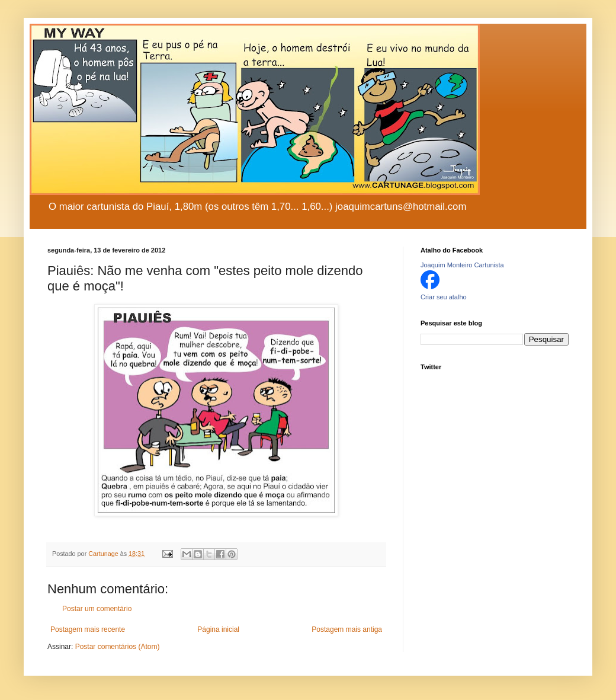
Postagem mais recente (88, 629)
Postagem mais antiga (347, 629)
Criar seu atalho (444, 297)
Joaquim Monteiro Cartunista (462, 265)
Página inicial (218, 629)
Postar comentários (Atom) (118, 647)
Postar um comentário (97, 609)
